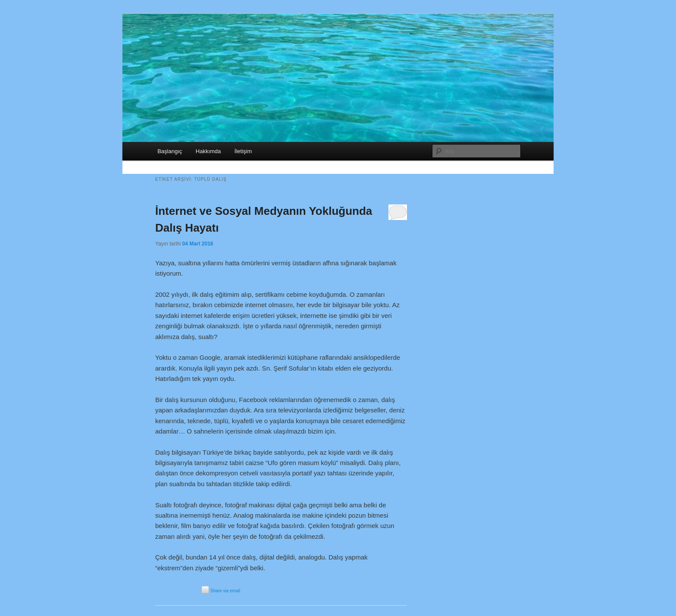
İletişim (243, 151)
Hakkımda (208, 151)
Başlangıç (170, 151)
